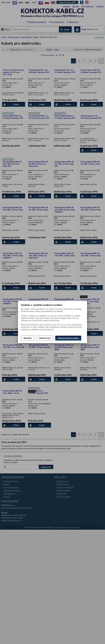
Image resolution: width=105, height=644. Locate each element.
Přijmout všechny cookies (68, 338)
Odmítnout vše (45, 338)
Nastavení (28, 338)
